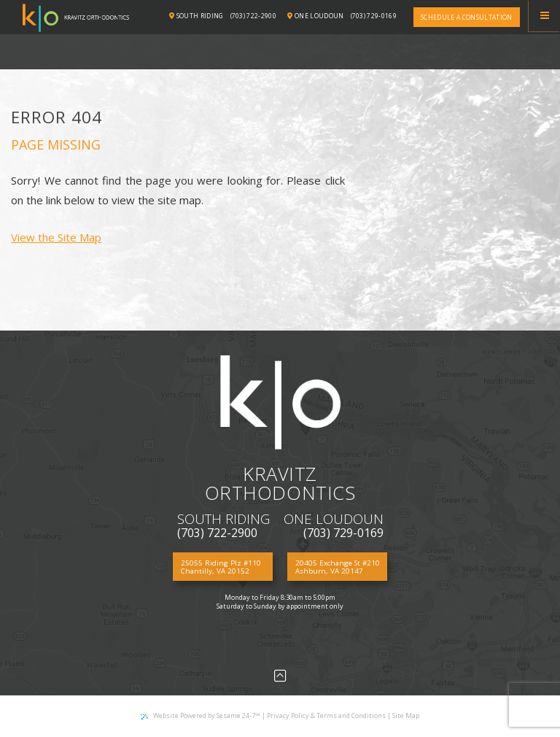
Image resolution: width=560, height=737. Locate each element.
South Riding (197, 16)
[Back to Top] (280, 675)
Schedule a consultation (467, 17)
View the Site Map (56, 237)
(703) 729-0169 (374, 16)
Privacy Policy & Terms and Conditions (326, 715)
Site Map (406, 715)
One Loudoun (315, 16)
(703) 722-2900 (254, 16)
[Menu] (544, 16)
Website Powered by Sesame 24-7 (201, 715)
